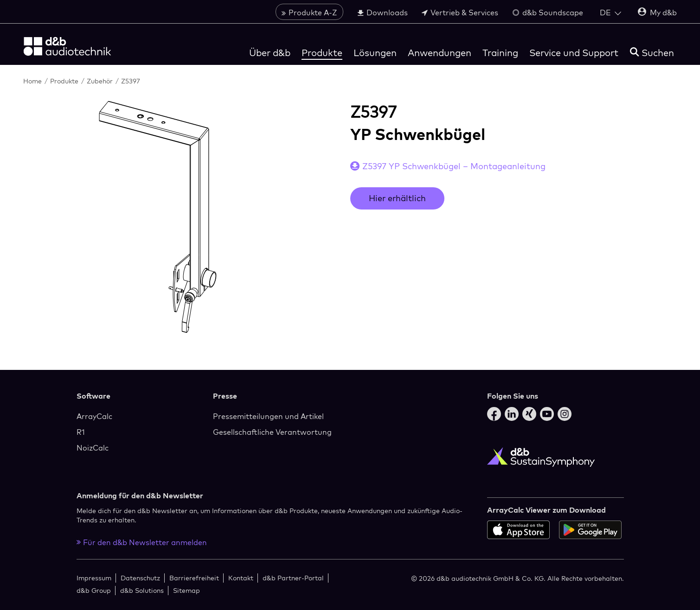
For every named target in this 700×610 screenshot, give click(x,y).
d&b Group (94, 590)
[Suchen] (652, 53)
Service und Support (574, 53)
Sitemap (186, 590)
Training (500, 53)
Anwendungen (440, 53)
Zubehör (101, 81)
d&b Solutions (142, 590)
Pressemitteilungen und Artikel (268, 416)
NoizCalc (93, 448)
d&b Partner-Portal (293, 578)
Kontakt (241, 578)
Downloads (382, 13)
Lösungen (375, 53)
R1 (81, 432)
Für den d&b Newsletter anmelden (142, 542)
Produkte (322, 53)
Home (33, 81)
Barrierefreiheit (194, 578)
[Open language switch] (610, 13)
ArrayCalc (94, 416)
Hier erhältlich (397, 198)
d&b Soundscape (548, 13)
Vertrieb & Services (460, 13)
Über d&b (270, 53)
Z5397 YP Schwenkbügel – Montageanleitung (454, 166)
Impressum (94, 578)
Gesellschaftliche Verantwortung (272, 432)
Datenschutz (140, 578)
